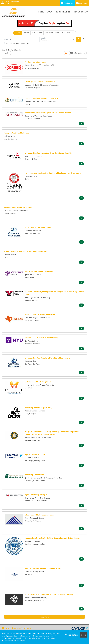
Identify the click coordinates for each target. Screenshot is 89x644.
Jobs (50, 12)
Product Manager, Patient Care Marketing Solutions (25, 251)
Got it (83, 635)
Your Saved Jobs (68, 33)
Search (17, 33)
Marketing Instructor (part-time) (38, 408)
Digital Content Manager (35, 454)
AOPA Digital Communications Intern (40, 82)
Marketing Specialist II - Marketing (39, 271)
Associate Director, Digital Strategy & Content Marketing (49, 594)
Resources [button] (80, 12)
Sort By (6, 53)
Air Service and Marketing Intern (38, 382)
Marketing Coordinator (34, 475)
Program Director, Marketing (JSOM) (40, 314)
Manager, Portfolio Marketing (16, 133)
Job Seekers (67, 3)
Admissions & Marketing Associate (39, 515)
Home (41, 12)
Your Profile (63, 12)
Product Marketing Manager (36, 62)
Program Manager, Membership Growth (41, 98)
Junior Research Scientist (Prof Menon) (41, 338)
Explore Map (37, 33)
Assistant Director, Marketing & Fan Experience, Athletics (48, 153)
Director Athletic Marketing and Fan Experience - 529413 (48, 113)
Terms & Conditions (21, 628)
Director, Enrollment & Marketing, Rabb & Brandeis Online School (52, 538)
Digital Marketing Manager (36, 495)
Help (6, 628)
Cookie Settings (72, 635)
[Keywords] (21, 39)
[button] (84, 39)
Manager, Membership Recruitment (18, 207)
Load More (45, 617)
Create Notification (78, 53)
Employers (81, 3)
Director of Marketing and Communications (43, 568)
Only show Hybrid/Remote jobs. (18, 43)
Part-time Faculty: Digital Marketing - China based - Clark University (53, 173)
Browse (26, 33)
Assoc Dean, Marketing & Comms (38, 227)
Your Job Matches (52, 33)
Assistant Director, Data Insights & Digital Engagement (48, 358)
